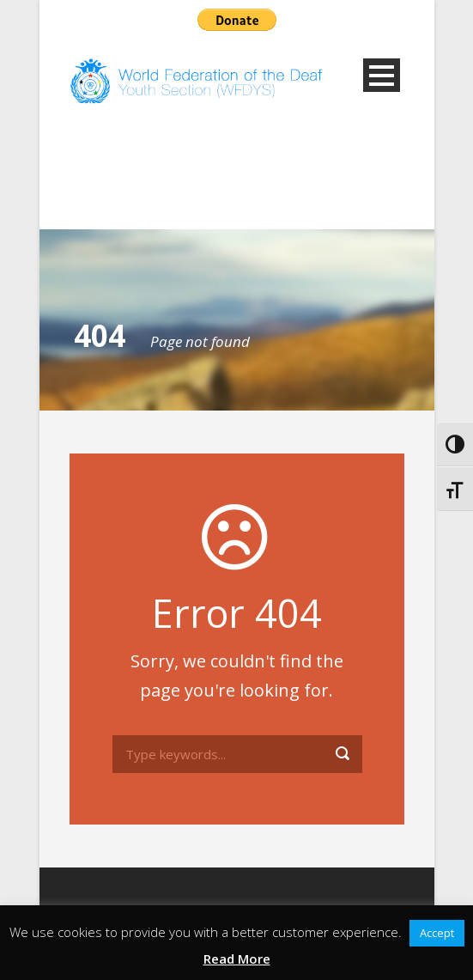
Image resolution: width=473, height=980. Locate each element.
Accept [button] (437, 933)
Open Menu (382, 75)
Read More (237, 959)
